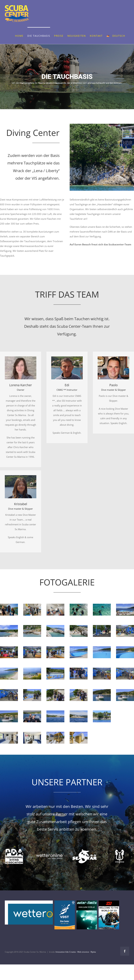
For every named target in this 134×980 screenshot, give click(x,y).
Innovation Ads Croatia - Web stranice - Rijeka (76, 952)
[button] (2, 857)
